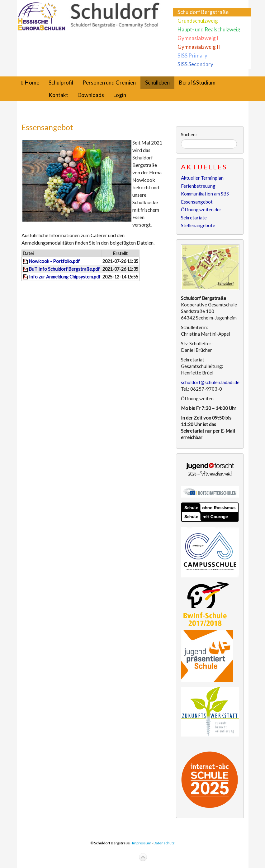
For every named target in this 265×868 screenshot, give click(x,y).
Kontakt (58, 95)
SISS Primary (192, 55)
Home (32, 83)
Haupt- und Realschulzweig (209, 29)
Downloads (91, 95)
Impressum (142, 843)
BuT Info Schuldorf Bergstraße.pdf (64, 269)
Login (120, 95)
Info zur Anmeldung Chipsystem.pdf (65, 277)
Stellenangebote (198, 225)
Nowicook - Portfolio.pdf (54, 261)
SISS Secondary (195, 64)
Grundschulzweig (198, 21)
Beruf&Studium (197, 83)
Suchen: (189, 134)
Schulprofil (61, 83)
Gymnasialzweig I (198, 38)
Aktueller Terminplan (202, 178)
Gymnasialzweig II (199, 47)
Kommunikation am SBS (205, 194)
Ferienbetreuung (198, 186)
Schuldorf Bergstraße (203, 12)
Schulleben (157, 83)
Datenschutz (164, 843)
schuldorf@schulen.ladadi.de (210, 382)
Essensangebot (47, 127)
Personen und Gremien (109, 83)
